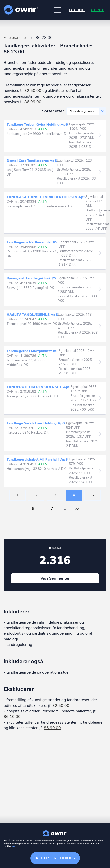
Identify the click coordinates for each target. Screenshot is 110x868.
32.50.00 (33, 91)
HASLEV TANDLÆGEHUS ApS (32, 315)
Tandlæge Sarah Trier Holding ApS (36, 423)
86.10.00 (12, 717)
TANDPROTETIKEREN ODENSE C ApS (39, 387)
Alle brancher (15, 38)
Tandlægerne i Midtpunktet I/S (33, 351)
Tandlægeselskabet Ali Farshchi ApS (38, 460)
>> (77, 509)
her (13, 846)
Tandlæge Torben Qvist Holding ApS (38, 125)
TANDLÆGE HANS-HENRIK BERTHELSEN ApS (46, 197)
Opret (97, 10)
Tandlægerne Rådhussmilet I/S (33, 242)
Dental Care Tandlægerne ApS (32, 161)
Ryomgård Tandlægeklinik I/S (32, 278)
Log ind (77, 10)
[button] (58, 10)
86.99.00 (33, 102)
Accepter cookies (55, 858)
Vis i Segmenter (55, 578)
